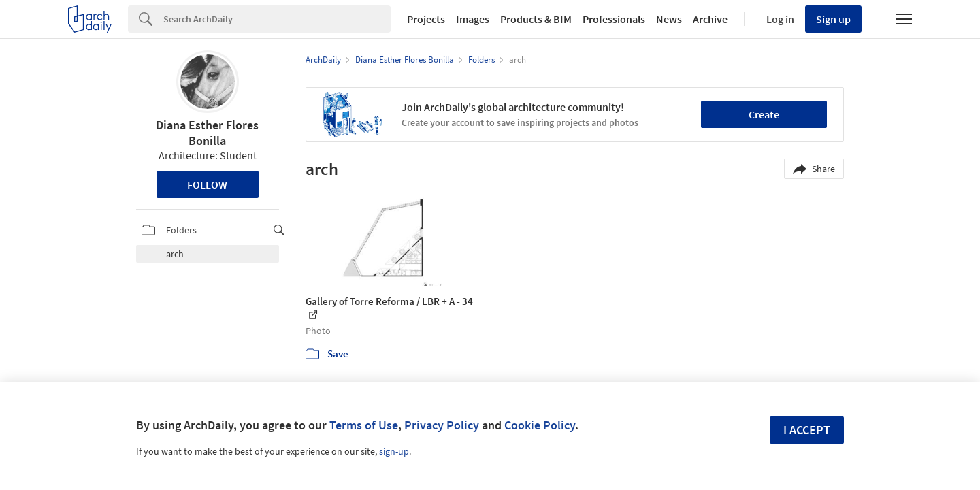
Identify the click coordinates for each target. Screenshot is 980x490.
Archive (710, 19)
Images (473, 19)
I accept (807, 430)
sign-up (394, 451)
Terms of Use (364, 425)
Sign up (833, 19)
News (669, 19)
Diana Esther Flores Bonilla (207, 133)
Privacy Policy (442, 425)
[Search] (277, 19)
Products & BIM (536, 19)
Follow (207, 184)
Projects (426, 19)
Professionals (614, 19)
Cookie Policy (540, 425)
